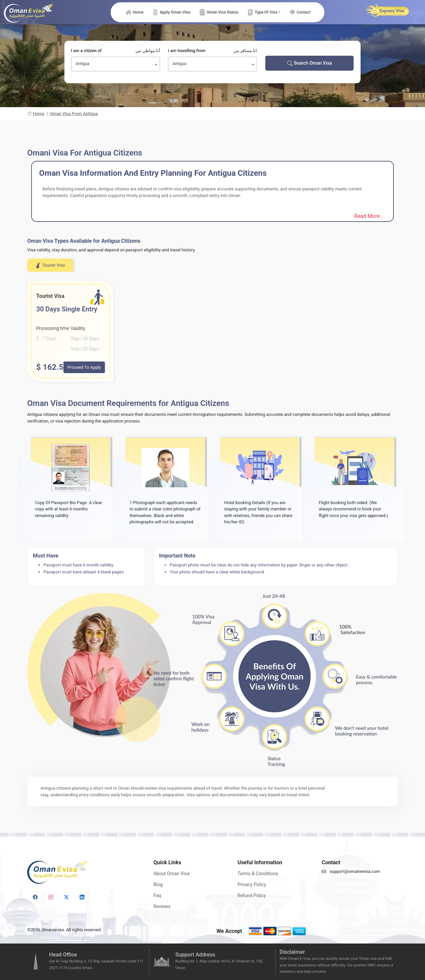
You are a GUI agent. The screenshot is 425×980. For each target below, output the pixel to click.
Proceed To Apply (84, 367)
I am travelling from (212, 51)
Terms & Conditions (258, 874)
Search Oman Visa (310, 63)
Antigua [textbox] (83, 64)
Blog (158, 884)
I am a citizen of (116, 51)
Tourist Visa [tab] (50, 265)
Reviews (162, 906)
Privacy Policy (252, 884)
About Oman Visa (171, 874)
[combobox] (116, 64)
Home (36, 114)
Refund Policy (252, 895)
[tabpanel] (212, 331)
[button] (263, 12)
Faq (157, 895)
